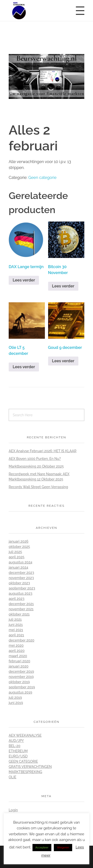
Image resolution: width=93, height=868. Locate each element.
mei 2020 (16, 645)
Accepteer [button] (42, 848)
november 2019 (21, 677)
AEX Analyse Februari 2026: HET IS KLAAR (43, 451)
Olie (13, 777)
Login (13, 810)
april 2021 (16, 635)
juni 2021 (16, 625)
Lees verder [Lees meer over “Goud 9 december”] (63, 361)
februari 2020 (19, 661)
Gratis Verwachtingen (30, 767)
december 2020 (21, 640)
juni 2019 (16, 703)
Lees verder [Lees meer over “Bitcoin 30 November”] (63, 286)
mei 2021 (16, 630)
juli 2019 (15, 698)
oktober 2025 (19, 547)
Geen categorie (42, 178)
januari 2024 (18, 567)
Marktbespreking (25, 772)
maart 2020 (18, 656)
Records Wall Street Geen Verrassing (38, 487)
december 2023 (21, 573)
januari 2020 (19, 666)
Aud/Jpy (16, 741)
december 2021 (21, 604)
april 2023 (16, 599)
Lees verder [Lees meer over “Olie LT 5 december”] (24, 367)
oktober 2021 (19, 614)
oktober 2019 (19, 682)
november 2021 (21, 609)
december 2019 (21, 672)
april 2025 (16, 557)
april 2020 (17, 651)
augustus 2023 (20, 593)
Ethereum (18, 751)
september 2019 (22, 687)
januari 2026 (18, 541)
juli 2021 (15, 619)
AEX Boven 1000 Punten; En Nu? (35, 459)
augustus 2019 (20, 692)
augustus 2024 (20, 562)
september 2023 (22, 588)
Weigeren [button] (63, 848)
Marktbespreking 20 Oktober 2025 (36, 466)
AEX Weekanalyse (25, 735)
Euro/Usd (18, 756)
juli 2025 (15, 552)
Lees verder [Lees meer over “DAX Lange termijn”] (24, 280)
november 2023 (21, 578)
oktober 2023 (19, 583)
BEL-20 (15, 746)
